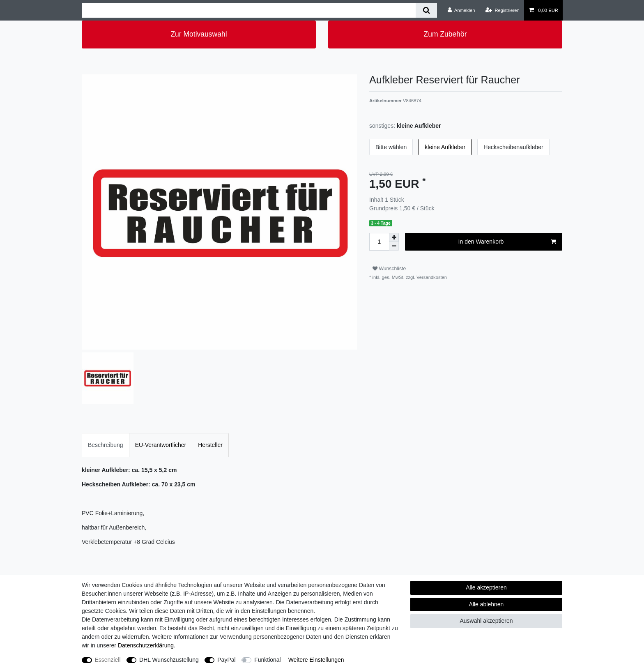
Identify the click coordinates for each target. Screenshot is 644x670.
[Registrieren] (503, 10)
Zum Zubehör (445, 34)
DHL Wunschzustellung (169, 660)
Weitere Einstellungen (316, 660)
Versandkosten (431, 277)
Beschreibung (106, 445)
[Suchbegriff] (249, 10)
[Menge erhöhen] (394, 237)
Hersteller (210, 445)
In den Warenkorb (507, 242)
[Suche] (426, 10)
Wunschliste (389, 269)
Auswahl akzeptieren (486, 621)
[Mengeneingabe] (379, 242)
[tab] (106, 445)
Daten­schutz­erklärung (146, 645)
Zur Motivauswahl (199, 34)
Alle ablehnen (486, 604)
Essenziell (108, 660)
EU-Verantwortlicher (161, 445)
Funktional (268, 660)
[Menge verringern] (394, 246)
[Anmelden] (461, 10)
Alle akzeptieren (486, 587)
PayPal (226, 660)
